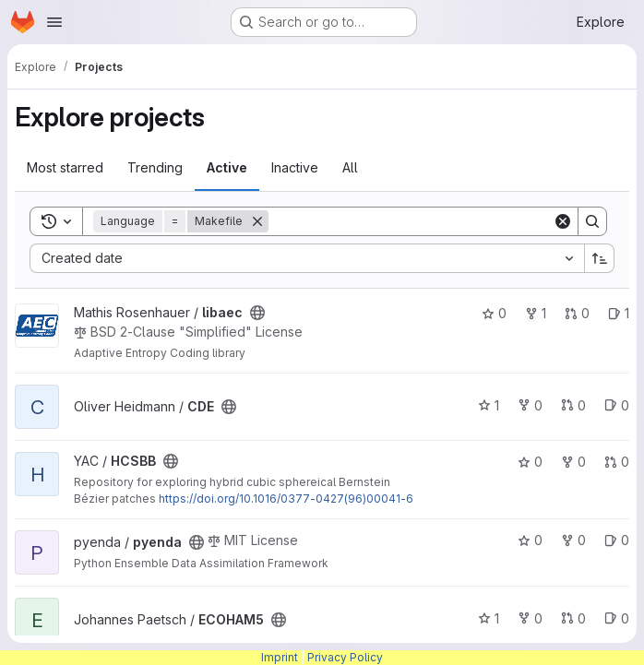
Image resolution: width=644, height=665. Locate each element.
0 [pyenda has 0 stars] (530, 540)
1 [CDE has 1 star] (489, 405)
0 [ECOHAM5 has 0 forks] (530, 618)
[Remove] (257, 221)
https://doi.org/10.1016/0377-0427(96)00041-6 (286, 499)
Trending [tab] (155, 167)
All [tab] (350, 167)
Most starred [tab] (65, 167)
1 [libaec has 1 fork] (536, 313)
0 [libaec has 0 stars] (494, 313)
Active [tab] (227, 167)
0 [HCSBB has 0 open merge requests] (617, 462)
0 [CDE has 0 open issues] (617, 405)
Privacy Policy (345, 657)
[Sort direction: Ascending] (600, 258)
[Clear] (563, 221)
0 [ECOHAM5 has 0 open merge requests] (573, 618)
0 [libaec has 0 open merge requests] (577, 313)
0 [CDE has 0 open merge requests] (573, 405)
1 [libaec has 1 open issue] (619, 313)
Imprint (280, 657)
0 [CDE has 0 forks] (530, 405)
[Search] (411, 221)
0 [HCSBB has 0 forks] (573, 462)
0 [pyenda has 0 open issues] (617, 540)
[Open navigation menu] (54, 22)
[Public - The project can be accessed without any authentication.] (257, 313)
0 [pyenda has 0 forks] (573, 540)
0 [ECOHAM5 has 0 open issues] (617, 618)
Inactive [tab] (295, 167)
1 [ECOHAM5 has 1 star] (489, 618)
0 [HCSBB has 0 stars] (530, 462)
